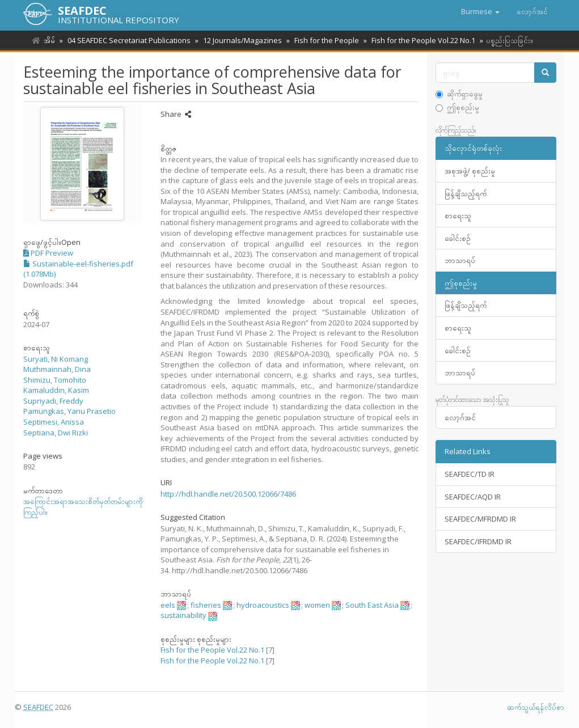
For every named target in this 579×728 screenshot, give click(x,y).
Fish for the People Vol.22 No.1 (417, 40)
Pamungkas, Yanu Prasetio (69, 411)
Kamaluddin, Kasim (56, 390)
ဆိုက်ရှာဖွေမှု (459, 94)
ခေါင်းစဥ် (458, 238)
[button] (480, 11)
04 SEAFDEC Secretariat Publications (127, 40)
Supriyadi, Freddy (53, 401)
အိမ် (49, 40)
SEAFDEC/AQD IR (473, 497)
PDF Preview (48, 253)
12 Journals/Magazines (239, 40)
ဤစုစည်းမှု (457, 107)
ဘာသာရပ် (460, 260)
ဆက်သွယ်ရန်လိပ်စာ (536, 707)
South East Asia (372, 605)
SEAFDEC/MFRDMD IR (480, 519)
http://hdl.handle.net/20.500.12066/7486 (228, 494)
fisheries (206, 605)
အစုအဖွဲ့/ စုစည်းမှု (470, 171)
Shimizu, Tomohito (55, 380)
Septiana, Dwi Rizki (56, 433)
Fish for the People (322, 40)
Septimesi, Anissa (54, 422)
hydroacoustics (263, 605)
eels (168, 605)
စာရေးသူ (458, 215)
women (317, 605)
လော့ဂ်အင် (460, 417)
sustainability (183, 615)
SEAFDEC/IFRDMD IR (478, 541)
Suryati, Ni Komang (56, 359)
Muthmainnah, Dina (57, 369)
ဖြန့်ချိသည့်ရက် (466, 193)
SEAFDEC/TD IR (470, 474)
